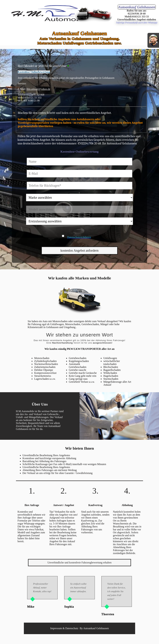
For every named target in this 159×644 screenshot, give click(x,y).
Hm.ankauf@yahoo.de (38, 89)
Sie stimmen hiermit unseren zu (82, 236)
